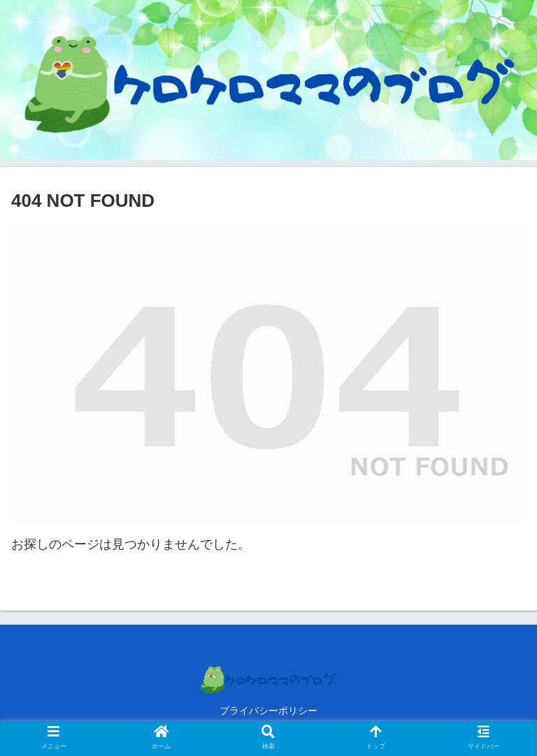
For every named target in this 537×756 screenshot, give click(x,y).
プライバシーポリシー (268, 711)
